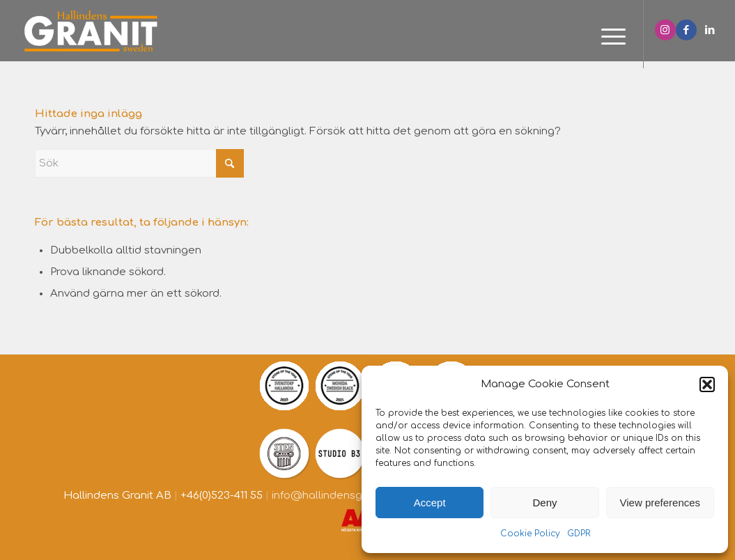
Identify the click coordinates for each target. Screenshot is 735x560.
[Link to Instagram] (665, 30)
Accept (430, 503)
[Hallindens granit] (91, 31)
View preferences (660, 503)
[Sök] (139, 163)
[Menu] (609, 38)
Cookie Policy (530, 534)
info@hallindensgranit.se (336, 496)
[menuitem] (609, 38)
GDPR (579, 534)
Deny (544, 503)
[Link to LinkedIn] (710, 30)
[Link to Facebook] (686, 30)
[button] (707, 384)
